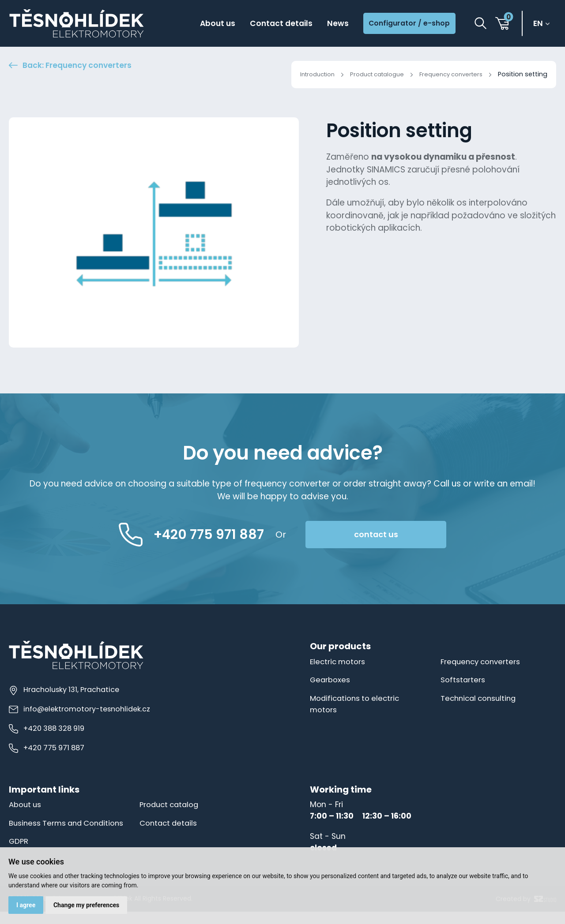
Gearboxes (331, 681)
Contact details (273, 24)
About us (206, 24)
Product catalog (171, 805)
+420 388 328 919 (47, 729)
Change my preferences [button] (88, 905)
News (332, 24)
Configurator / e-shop (407, 24)
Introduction (302, 74)
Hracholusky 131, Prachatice (64, 690)
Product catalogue (367, 74)
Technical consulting (481, 699)
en (540, 24)
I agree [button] (26, 905)
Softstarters (463, 681)
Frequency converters (448, 74)
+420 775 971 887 (47, 749)
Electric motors (339, 662)
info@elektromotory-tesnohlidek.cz (81, 710)
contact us (393, 535)
